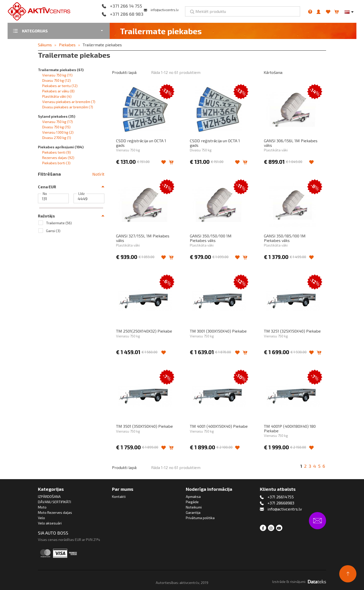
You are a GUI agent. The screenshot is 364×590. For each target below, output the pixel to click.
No (45, 194)
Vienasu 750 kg (57, 75)
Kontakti (119, 496)
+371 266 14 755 (126, 6)
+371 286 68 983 (127, 14)
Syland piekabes (57, 116)
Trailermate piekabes (102, 45)
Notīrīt (98, 174)
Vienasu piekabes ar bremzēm (69, 102)
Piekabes (67, 45)
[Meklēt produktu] (243, 11)
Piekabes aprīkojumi (61, 147)
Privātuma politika (200, 518)
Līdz (82, 194)
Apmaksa (193, 496)
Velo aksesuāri (50, 523)
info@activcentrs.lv (165, 10)
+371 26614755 (281, 497)
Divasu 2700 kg (57, 138)
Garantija (193, 512)
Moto (42, 507)
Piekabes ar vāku (58, 91)
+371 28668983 (281, 503)
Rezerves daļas (58, 158)
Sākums (45, 45)
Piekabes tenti (56, 152)
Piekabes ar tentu (60, 86)
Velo (41, 518)
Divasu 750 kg (56, 80)
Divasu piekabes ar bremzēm (68, 107)
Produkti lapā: (124, 72)
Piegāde (192, 502)
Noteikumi (194, 507)
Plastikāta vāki (57, 96)
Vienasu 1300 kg (58, 132)
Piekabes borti (56, 163)
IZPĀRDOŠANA (49, 496)
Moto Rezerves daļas (55, 512)
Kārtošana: (273, 72)
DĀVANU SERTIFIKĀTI (54, 502)
